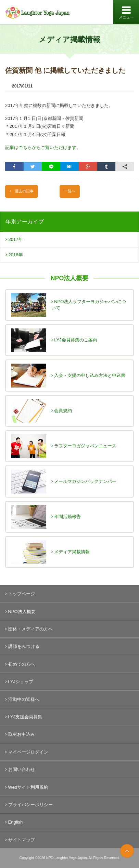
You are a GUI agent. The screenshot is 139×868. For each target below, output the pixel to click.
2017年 (14, 239)
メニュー (126, 12)
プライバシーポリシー (29, 805)
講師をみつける (22, 646)
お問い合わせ (20, 769)
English (14, 822)
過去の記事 (22, 191)
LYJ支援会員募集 (24, 717)
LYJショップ (19, 682)
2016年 (14, 255)
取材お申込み (20, 734)
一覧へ (70, 191)
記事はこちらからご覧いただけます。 (43, 147)
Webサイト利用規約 (27, 787)
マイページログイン (27, 752)
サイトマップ (20, 840)
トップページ (20, 594)
